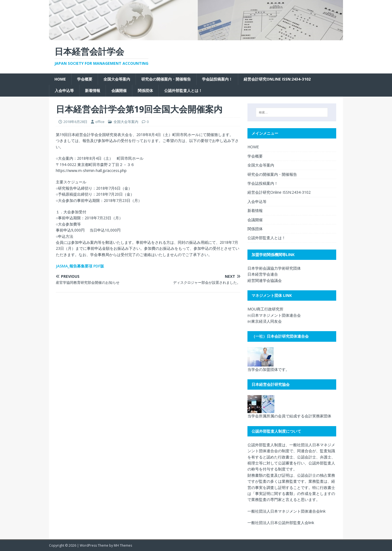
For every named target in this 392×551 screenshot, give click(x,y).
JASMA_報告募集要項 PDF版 (80, 266)
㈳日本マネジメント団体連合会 (274, 315)
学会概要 (85, 79)
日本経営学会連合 (263, 274)
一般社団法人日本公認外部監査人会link (281, 523)
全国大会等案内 (117, 79)
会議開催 (119, 90)
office (100, 122)
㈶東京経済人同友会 (265, 321)
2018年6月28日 (75, 122)
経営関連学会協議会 (265, 280)
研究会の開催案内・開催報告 (166, 79)
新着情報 (93, 90)
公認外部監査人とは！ (183, 90)
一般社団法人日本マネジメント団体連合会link (287, 511)
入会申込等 (64, 90)
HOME (60, 79)
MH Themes (123, 545)
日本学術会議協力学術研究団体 (274, 268)
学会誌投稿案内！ (217, 79)
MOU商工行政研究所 (265, 309)
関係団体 (145, 90)
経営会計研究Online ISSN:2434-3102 (277, 79)
